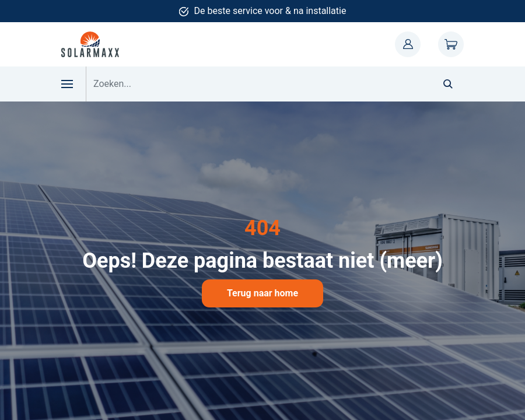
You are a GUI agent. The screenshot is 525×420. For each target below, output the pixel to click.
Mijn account (408, 44)
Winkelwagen (451, 44)
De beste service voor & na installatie (270, 11)
